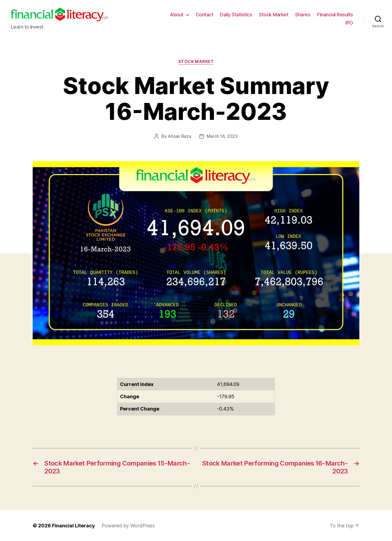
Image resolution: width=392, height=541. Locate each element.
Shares (303, 15)
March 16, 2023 (222, 136)
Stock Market (274, 15)
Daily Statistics (236, 15)
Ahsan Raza (179, 136)
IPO (349, 23)
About (177, 15)
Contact (205, 15)
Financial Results (335, 15)
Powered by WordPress (128, 526)
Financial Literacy (73, 526)
